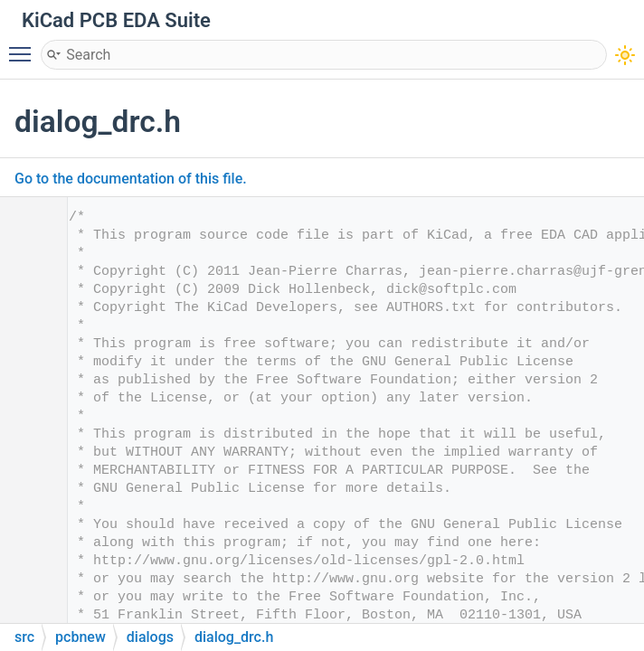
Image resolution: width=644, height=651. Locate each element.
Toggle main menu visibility (24, 46)
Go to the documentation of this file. (131, 179)
